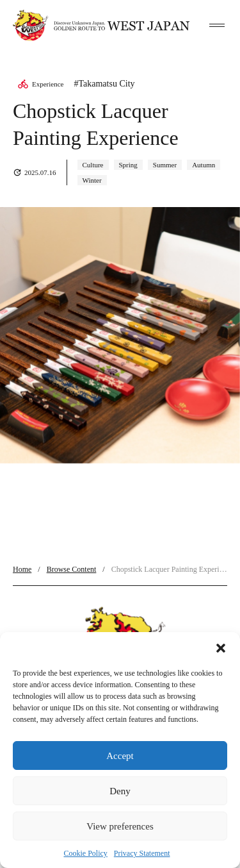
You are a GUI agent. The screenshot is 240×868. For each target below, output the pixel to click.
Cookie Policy (86, 853)
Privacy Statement (142, 853)
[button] (221, 648)
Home (22, 569)
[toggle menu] (217, 26)
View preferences (120, 826)
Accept (120, 756)
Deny (120, 791)
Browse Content (72, 569)
